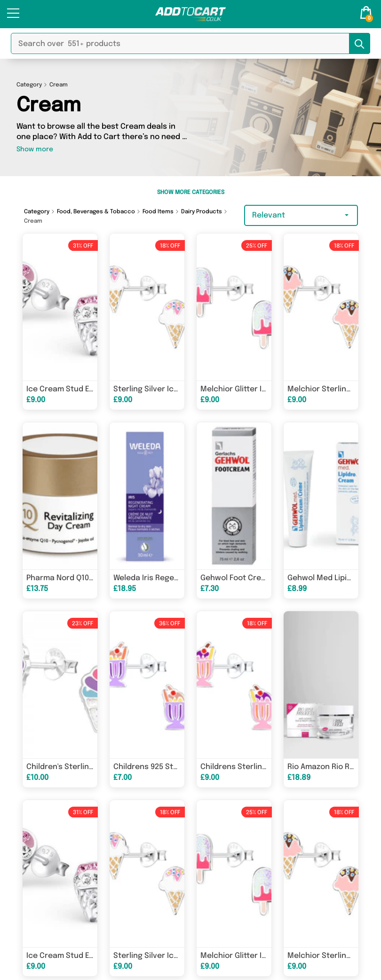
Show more (35, 149)
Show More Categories (191, 193)
